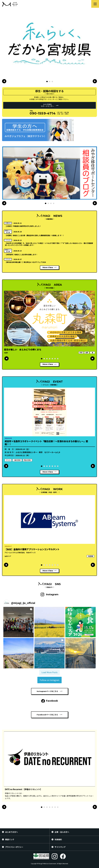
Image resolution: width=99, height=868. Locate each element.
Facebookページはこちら (47, 715)
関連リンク (10, 839)
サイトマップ (60, 847)
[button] (47, 81)
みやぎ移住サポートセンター (47, 105)
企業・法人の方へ (62, 832)
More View (48, 267)
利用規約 (58, 839)
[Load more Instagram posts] (49, 672)
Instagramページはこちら (47, 691)
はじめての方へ (11, 832)
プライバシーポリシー (14, 847)
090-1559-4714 (43, 113)
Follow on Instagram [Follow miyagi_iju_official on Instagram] (50, 680)
